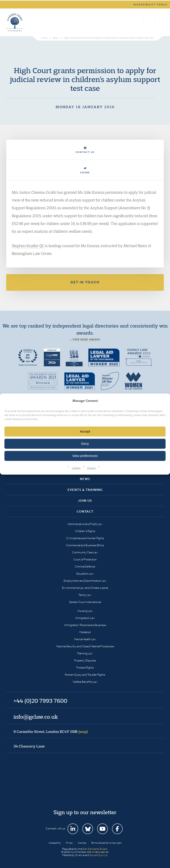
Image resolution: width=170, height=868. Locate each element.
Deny (85, 444)
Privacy (92, 467)
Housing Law (85, 611)
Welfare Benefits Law (85, 682)
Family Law (85, 595)
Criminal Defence (85, 567)
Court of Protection (85, 559)
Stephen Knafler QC (28, 246)
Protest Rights (85, 668)
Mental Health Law (85, 639)
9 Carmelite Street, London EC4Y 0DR (51, 731)
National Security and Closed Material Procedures (85, 646)
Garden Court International (85, 602)
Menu (160, 22)
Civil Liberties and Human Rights (85, 538)
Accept (85, 431)
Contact (85, 511)
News (85, 479)
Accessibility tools (150, 5)
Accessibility (55, 843)
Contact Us (85, 150)
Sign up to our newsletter (85, 812)
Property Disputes (85, 660)
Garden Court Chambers (15, 22)
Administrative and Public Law (85, 524)
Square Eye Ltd (99, 855)
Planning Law (85, 653)
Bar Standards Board (95, 849)
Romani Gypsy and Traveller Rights (85, 675)
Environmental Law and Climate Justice (85, 588)
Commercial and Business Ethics (85, 545)
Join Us (85, 501)
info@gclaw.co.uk (36, 717)
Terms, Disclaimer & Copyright (106, 843)
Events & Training (85, 490)
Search (139, 22)
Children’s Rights (85, 531)
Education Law (85, 574)
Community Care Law (85, 552)
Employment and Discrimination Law (85, 581)
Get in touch (85, 282)
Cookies (76, 467)
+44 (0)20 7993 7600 (149, 22)
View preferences (85, 456)
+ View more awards (85, 339)
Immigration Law (85, 618)
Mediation (85, 632)
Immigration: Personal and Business (85, 625)
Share (85, 171)
